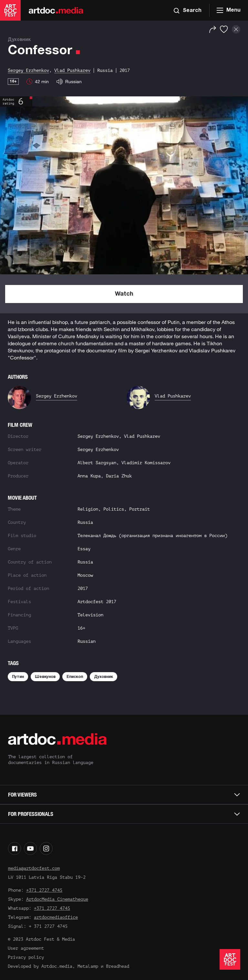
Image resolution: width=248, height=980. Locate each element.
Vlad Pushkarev (173, 396)
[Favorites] (224, 29)
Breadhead (118, 966)
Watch (124, 294)
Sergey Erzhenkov (57, 396)
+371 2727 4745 (44, 890)
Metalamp (88, 966)
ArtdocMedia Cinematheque (57, 899)
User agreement (26, 948)
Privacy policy (26, 957)
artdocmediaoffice (56, 917)
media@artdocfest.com (34, 868)
